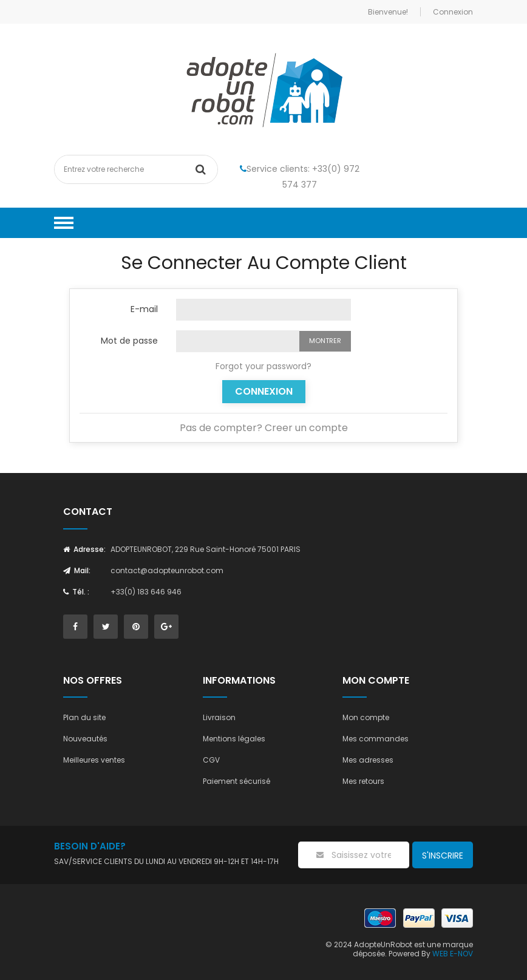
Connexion (264, 391)
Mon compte (366, 717)
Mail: (77, 570)
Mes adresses (368, 760)
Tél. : (76, 592)
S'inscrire (443, 856)
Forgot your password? (263, 366)
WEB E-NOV (453, 954)
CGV (211, 760)
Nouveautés (85, 739)
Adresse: (84, 549)
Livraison (219, 717)
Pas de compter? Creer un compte (264, 428)
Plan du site (84, 717)
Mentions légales (234, 739)
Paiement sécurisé (236, 781)
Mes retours (363, 781)
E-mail (144, 308)
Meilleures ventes (94, 760)
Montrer (325, 341)
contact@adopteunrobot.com (167, 570)
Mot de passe (129, 340)
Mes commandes (376, 739)
